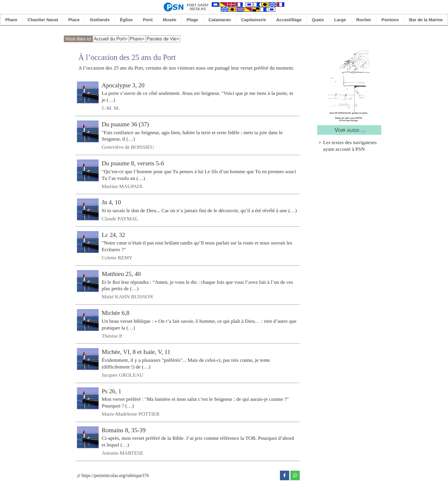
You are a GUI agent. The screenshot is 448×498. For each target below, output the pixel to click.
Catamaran (219, 20)
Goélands (100, 20)
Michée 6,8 (115, 313)
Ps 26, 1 (111, 391)
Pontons (390, 20)
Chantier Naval (43, 20)
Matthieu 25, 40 (121, 274)
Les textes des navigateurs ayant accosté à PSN (350, 146)
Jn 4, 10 (111, 202)
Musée (170, 20)
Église (126, 20)
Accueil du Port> (111, 39)
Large (340, 20)
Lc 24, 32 (113, 235)
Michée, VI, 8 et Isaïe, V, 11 (136, 352)
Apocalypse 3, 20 (123, 85)
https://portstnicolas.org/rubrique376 (113, 475)
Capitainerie (254, 20)
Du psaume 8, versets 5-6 (133, 163)
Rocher (364, 20)
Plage (192, 20)
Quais (318, 20)
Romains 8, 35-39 (124, 430)
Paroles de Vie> (163, 39)
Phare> (137, 39)
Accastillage (289, 20)
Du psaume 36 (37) (125, 124)
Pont (148, 20)
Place (74, 20)
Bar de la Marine (426, 20)
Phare (11, 20)
